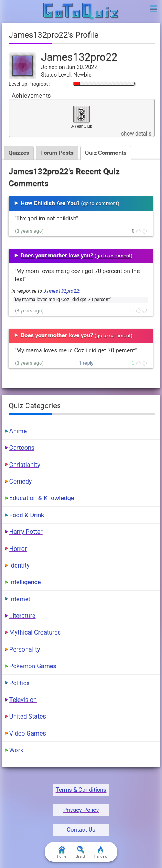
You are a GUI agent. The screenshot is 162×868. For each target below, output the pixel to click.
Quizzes (19, 153)
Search (81, 852)
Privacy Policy (81, 810)
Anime (18, 431)
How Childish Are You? (50, 203)
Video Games (28, 733)
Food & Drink (27, 515)
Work (16, 750)
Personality (25, 649)
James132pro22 (61, 291)
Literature (22, 616)
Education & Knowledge (42, 498)
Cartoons (22, 448)
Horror (18, 549)
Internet (20, 599)
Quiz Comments (106, 153)
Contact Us (81, 830)
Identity (20, 565)
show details (136, 134)
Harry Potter (26, 532)
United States (28, 716)
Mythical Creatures (35, 632)
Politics (20, 683)
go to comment (100, 203)
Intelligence (25, 582)
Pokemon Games (33, 666)
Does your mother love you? (57, 256)
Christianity (25, 465)
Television (23, 700)
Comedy (21, 481)
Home (62, 852)
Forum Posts (57, 153)
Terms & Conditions (81, 790)
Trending (100, 852)
